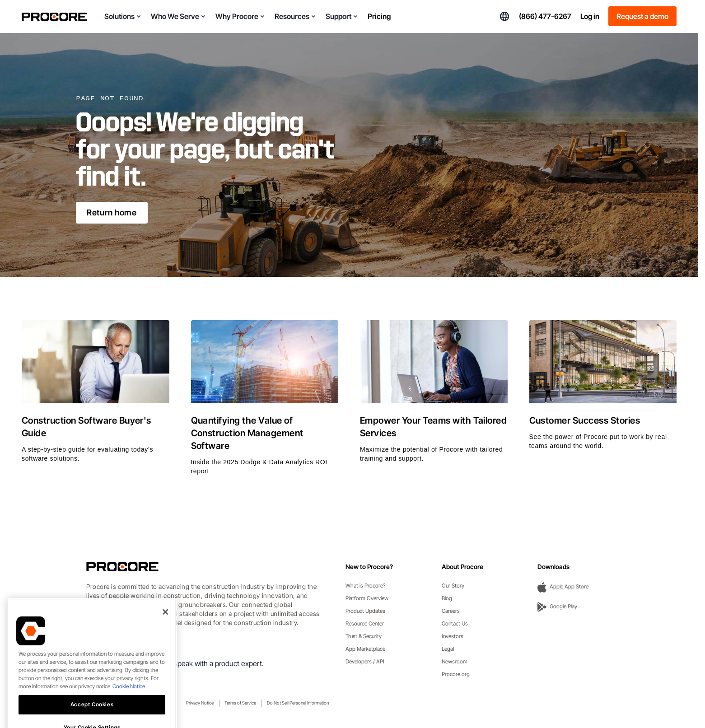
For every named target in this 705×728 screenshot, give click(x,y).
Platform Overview (367, 598)
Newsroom (455, 661)
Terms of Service (240, 703)
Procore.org (456, 674)
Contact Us (455, 623)
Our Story (453, 586)
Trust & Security (364, 636)
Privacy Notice (200, 703)
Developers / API (365, 661)
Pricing (379, 16)
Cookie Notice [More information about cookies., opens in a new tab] (129, 700)
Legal (448, 649)
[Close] (165, 625)
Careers (451, 611)
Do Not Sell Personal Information (298, 703)
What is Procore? (366, 586)
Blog (447, 598)
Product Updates (365, 611)
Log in (590, 16)
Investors (453, 636)
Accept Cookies (92, 718)
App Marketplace (365, 649)
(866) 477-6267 (545, 16)
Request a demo (642, 16)
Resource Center (365, 623)
